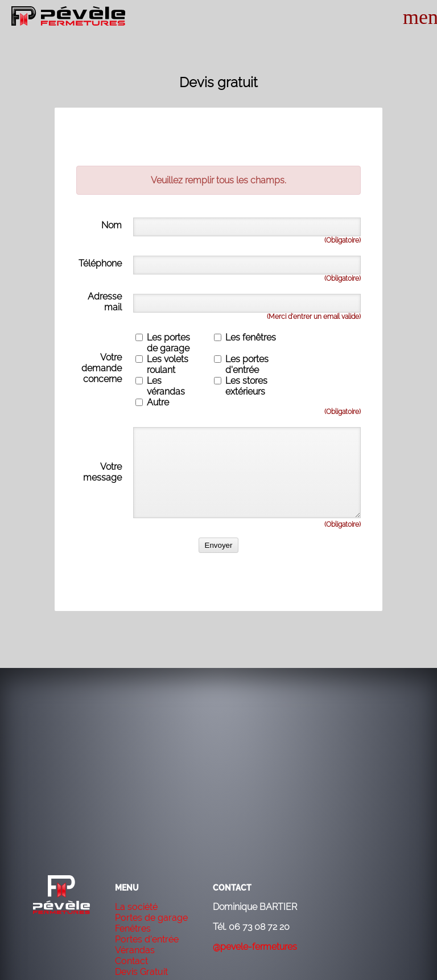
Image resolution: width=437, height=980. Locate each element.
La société (136, 907)
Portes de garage (151, 918)
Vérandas (135, 950)
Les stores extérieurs (246, 386)
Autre (158, 402)
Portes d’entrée (147, 939)
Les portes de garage (168, 343)
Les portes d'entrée (247, 364)
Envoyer (219, 545)
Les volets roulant (168, 364)
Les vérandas (166, 386)
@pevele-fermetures (255, 947)
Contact (131, 961)
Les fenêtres (251, 337)
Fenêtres (133, 928)
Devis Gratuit (141, 972)
